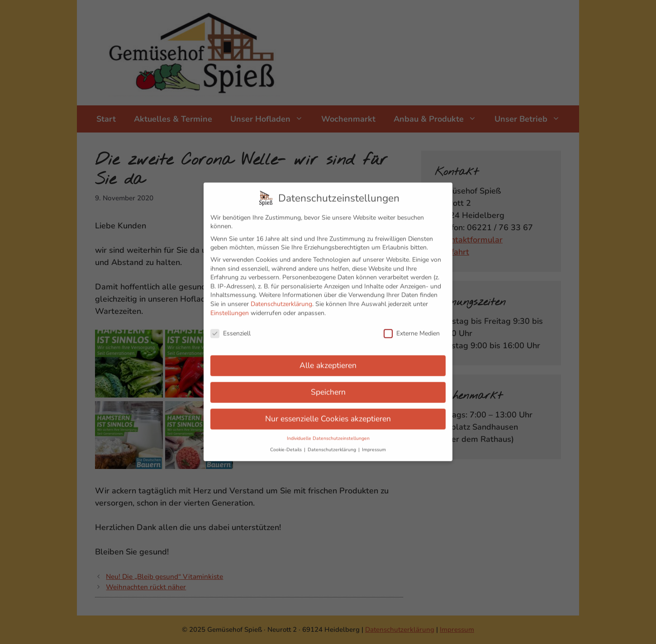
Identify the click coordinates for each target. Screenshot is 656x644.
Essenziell (231, 327)
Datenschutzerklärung (281, 297)
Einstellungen (230, 306)
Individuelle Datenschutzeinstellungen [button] (328, 432)
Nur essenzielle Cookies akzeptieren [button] (328, 412)
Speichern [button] (328, 385)
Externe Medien (412, 327)
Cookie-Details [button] (287, 443)
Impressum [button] (374, 443)
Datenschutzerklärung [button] (333, 443)
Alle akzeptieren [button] (328, 359)
